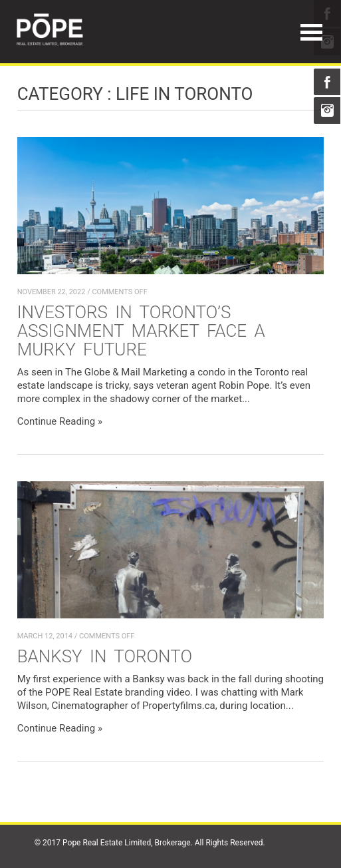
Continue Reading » (60, 421)
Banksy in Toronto (105, 656)
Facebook (327, 82)
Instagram (327, 110)
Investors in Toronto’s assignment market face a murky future (141, 331)
